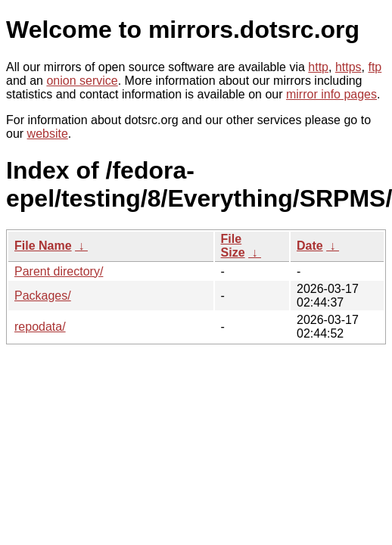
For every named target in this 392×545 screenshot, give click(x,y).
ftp (375, 67)
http (318, 67)
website (48, 134)
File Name (43, 246)
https (348, 67)
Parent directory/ (59, 271)
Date (310, 246)
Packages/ (43, 296)
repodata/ (40, 327)
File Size (233, 246)
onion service (82, 81)
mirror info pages (331, 94)
